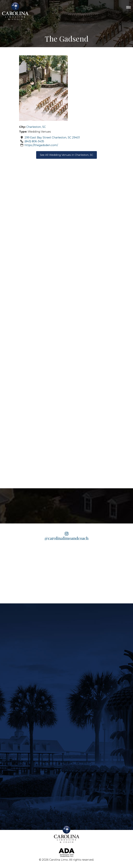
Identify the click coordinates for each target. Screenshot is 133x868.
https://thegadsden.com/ (41, 145)
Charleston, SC (36, 127)
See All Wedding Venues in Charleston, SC (67, 155)
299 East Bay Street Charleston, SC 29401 (52, 137)
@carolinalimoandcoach (66, 537)
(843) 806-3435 (34, 141)
